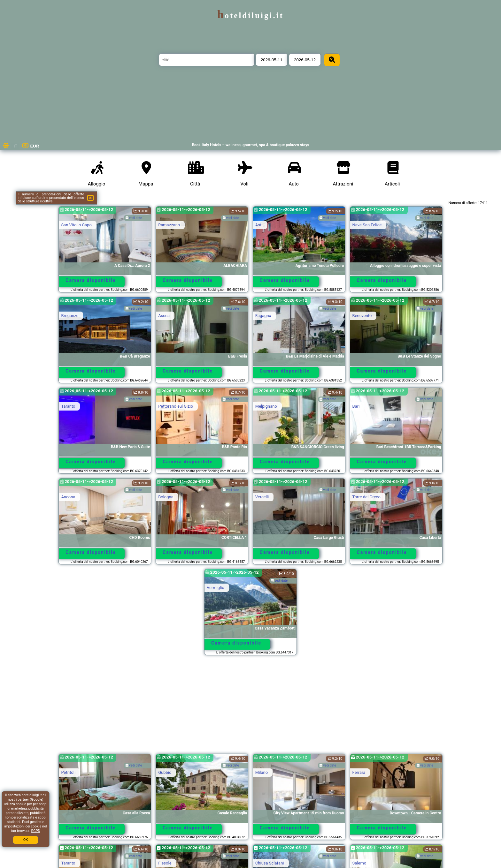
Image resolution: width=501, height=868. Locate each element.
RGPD (35, 831)
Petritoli (68, 772)
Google (37, 800)
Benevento (362, 316)
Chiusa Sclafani (270, 863)
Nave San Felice (367, 225)
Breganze (70, 316)
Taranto (68, 406)
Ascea (164, 316)
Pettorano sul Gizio (176, 406)
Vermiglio (216, 588)
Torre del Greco (366, 497)
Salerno (359, 863)
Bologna (166, 497)
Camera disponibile (91, 280)
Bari (356, 406)
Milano (262, 772)
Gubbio (165, 772)
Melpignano (266, 406)
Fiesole (165, 863)
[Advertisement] (250, 707)
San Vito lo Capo (76, 225)
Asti (259, 225)
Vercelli (262, 497)
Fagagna (263, 316)
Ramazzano (169, 225)
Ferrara (359, 772)
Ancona (68, 497)
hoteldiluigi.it (250, 15)
